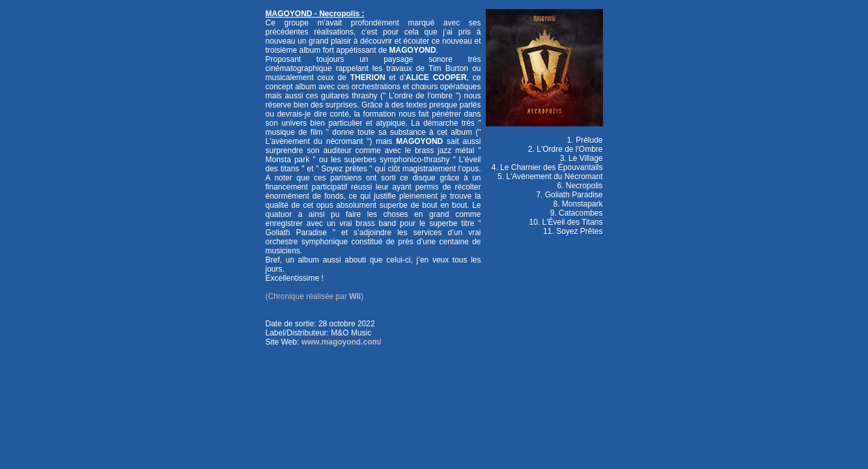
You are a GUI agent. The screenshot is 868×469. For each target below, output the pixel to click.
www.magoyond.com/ (342, 342)
